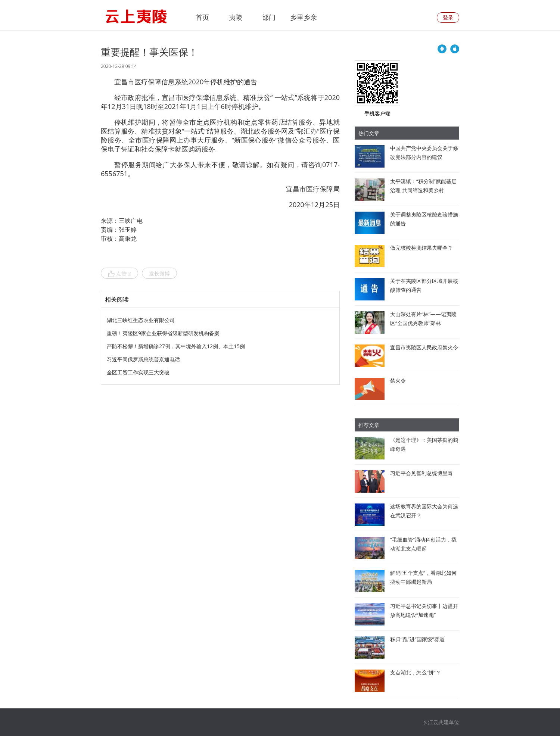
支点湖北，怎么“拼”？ (416, 672)
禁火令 (398, 381)
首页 (202, 17)
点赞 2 (119, 274)
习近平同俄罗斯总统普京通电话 (143, 359)
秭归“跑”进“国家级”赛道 (417, 639)
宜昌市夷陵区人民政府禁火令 (424, 347)
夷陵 (236, 17)
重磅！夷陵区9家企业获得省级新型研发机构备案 (163, 333)
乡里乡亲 (304, 17)
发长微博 (159, 273)
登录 (448, 17)
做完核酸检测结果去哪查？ (421, 248)
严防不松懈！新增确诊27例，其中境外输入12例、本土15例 (176, 346)
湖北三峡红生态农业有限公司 (141, 320)
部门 (269, 17)
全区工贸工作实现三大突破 (138, 372)
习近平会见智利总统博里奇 (421, 473)
